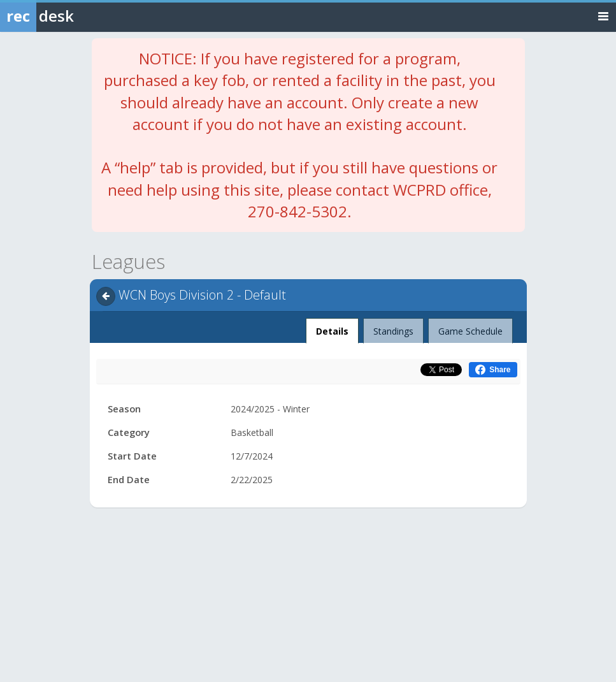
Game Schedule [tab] (470, 331)
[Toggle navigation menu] (603, 16)
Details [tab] (333, 328)
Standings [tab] (393, 331)
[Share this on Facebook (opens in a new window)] (493, 370)
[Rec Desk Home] (70, 16)
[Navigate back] (106, 296)
